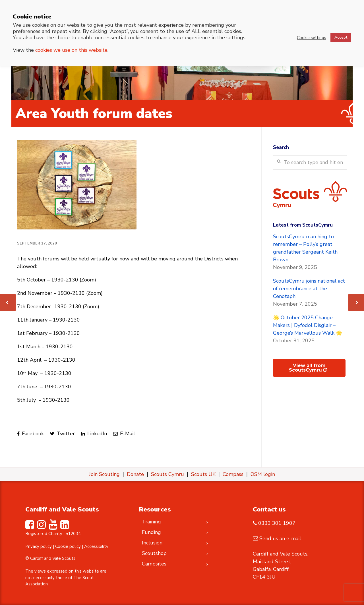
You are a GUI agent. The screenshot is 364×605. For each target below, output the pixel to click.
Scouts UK (203, 474)
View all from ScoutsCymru (308, 368)
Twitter (62, 434)
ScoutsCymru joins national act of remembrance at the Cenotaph (309, 289)
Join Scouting (104, 474)
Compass (233, 474)
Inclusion (152, 543)
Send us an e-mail (280, 538)
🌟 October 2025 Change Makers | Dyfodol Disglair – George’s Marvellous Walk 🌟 (308, 325)
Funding (151, 532)
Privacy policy (39, 546)
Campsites (154, 564)
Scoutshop (154, 553)
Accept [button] (341, 37)
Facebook (30, 434)
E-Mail (124, 434)
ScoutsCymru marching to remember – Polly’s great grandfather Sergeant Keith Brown (305, 248)
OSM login (263, 474)
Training (151, 522)
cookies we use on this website (71, 50)
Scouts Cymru (167, 474)
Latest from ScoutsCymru (303, 225)
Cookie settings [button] (312, 38)
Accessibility (96, 546)
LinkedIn (94, 434)
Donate (135, 474)
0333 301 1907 (277, 523)
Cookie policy (68, 546)
